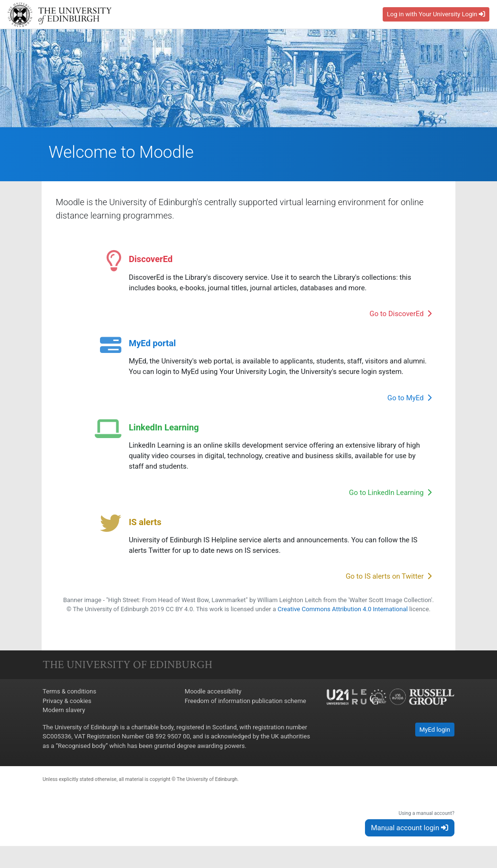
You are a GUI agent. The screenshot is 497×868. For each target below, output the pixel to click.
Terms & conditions (69, 704)
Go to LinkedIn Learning (390, 495)
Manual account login (410, 840)
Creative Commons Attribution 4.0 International (343, 622)
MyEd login (435, 742)
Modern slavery (64, 723)
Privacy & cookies (67, 713)
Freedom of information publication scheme (245, 713)
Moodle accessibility (213, 704)
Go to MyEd (410, 401)
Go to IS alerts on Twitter (388, 580)
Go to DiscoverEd (400, 317)
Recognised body (82, 758)
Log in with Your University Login (436, 14)
